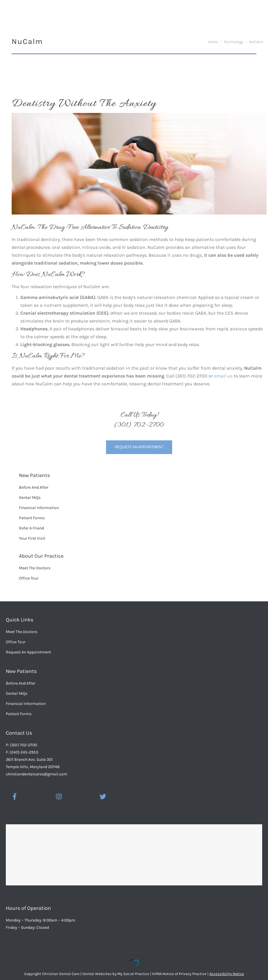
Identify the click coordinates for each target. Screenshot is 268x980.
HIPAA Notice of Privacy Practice (179, 974)
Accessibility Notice (227, 974)
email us (223, 376)
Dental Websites (97, 974)
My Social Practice (133, 974)
